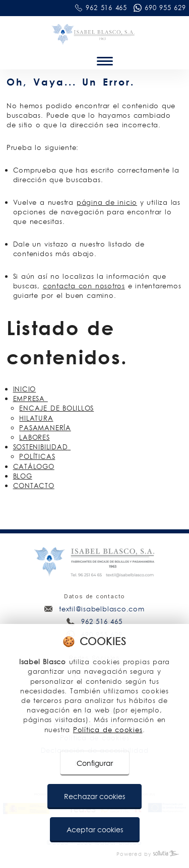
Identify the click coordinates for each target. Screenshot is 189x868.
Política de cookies (108, 730)
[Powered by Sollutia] (94, 854)
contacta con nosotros (84, 286)
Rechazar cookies (94, 797)
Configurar (95, 763)
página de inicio (107, 202)
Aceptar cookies (95, 830)
